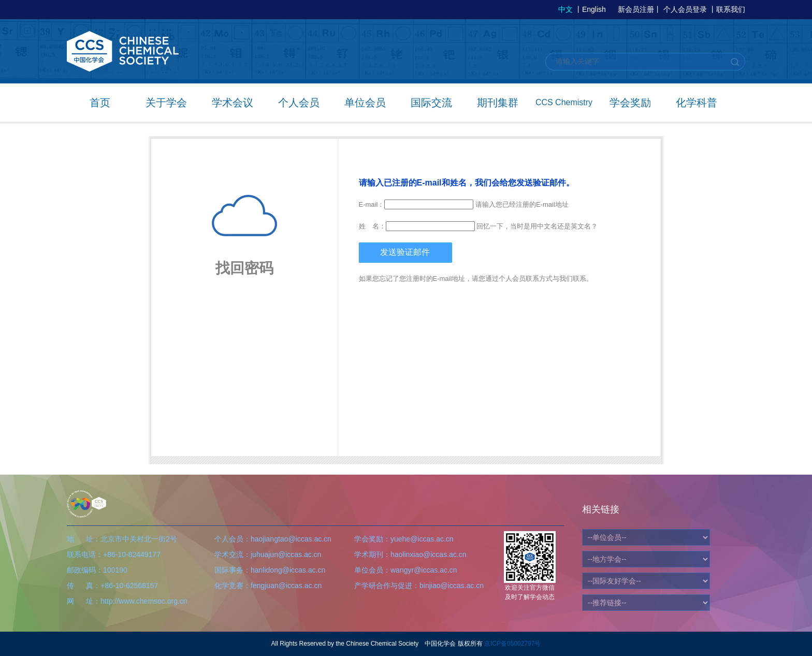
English (594, 9)
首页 (100, 103)
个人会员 (299, 103)
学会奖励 (630, 103)
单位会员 (365, 103)
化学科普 (697, 103)
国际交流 (431, 103)
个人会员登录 (685, 9)
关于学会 (166, 103)
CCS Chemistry (564, 102)
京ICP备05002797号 (512, 644)
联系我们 (731, 9)
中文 (565, 9)
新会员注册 (636, 9)
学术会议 (233, 103)
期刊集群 (498, 103)
